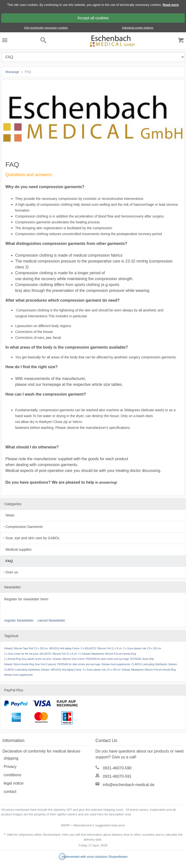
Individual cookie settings (138, 28)
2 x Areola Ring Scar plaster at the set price (28, 659)
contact (10, 792)
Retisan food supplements (116, 664)
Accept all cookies (93, 18)
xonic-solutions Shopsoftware (107, 857)
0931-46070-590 (117, 768)
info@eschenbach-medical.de (129, 785)
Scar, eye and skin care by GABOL (33, 538)
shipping (11, 758)
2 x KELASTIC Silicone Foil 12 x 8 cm (101, 648)
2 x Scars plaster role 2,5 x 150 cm (142, 648)
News (10, 515)
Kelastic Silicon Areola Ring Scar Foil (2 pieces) (30, 664)
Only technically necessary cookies (46, 28)
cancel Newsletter (51, 620)
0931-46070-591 (117, 776)
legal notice (14, 783)
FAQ (9, 561)
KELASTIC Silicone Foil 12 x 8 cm (58, 654)
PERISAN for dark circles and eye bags (107, 659)
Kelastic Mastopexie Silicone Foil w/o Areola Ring (149, 670)
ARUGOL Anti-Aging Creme (64, 648)
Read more (171, 5)
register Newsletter (19, 620)
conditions (12, 775)
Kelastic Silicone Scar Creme (69, 659)
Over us (12, 572)
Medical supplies (19, 549)
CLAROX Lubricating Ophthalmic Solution (154, 664)
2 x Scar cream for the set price (21, 654)
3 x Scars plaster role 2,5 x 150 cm (102, 670)
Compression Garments (24, 527)
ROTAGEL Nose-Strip (142, 659)
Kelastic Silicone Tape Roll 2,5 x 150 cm (26, 648)
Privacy (10, 767)
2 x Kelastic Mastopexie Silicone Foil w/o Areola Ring (107, 654)
